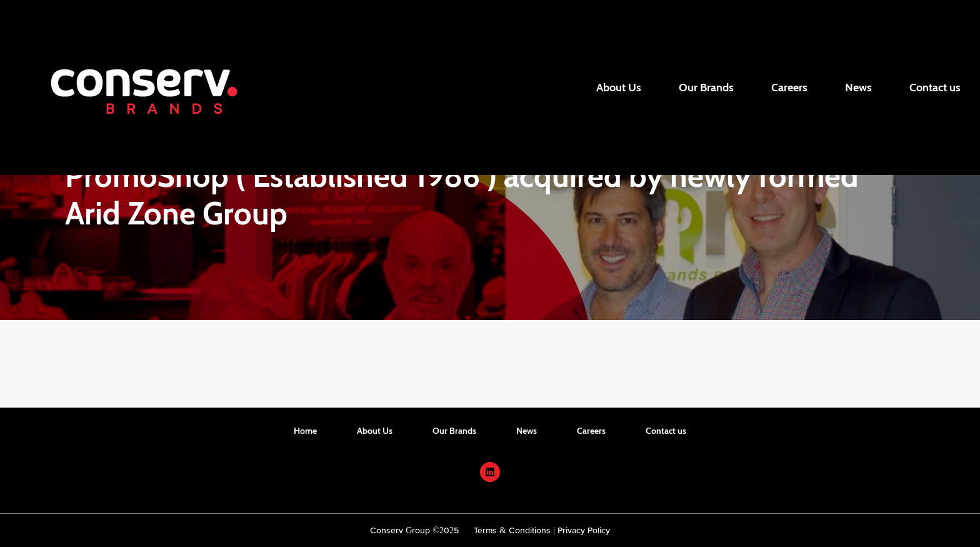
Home (305, 431)
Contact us (935, 88)
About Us (619, 88)
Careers (789, 88)
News (858, 88)
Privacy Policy (584, 530)
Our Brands (706, 88)
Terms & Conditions (512, 530)
